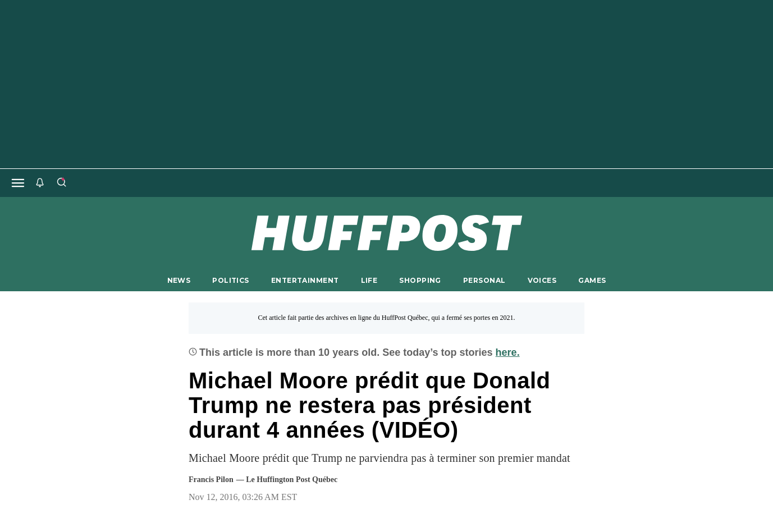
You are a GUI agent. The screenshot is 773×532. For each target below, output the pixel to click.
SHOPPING (420, 280)
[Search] (61, 183)
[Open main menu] (18, 183)
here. (508, 352)
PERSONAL (484, 280)
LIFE (369, 280)
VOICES (542, 280)
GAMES (592, 280)
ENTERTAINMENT (305, 280)
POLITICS (230, 280)
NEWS (179, 280)
